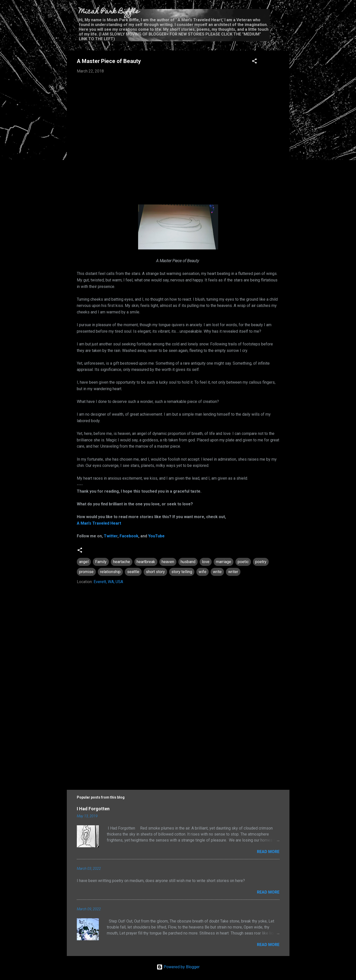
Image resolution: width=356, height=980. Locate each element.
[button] (254, 62)
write (217, 572)
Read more (268, 852)
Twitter (111, 536)
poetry (261, 562)
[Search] (286, 14)
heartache (122, 562)
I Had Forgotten (93, 809)
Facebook (129, 536)
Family (101, 562)
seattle (133, 572)
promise (86, 572)
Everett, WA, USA (108, 582)
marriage (224, 562)
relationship (110, 572)
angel (84, 562)
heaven (168, 562)
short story (155, 572)
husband (188, 562)
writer (233, 572)
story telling (182, 572)
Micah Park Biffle (109, 12)
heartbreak (146, 562)
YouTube (156, 536)
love (206, 562)
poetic (243, 562)
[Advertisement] (178, 739)
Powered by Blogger (178, 967)
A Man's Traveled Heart (99, 523)
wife (203, 572)
